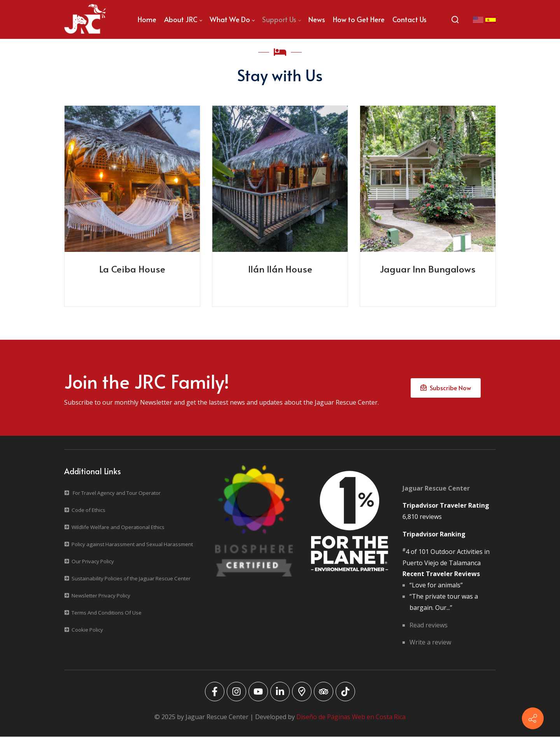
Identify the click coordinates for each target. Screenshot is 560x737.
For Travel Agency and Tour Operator (117, 493)
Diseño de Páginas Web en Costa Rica (351, 717)
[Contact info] (533, 718)
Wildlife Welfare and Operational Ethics (118, 527)
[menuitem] (147, 19)
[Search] (455, 19)
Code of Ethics (88, 510)
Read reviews (429, 625)
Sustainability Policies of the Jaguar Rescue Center (131, 579)
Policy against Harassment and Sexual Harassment (132, 545)
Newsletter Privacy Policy (101, 596)
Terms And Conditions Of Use (107, 613)
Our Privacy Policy (93, 562)
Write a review (430, 643)
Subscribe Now (446, 388)
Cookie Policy (87, 630)
